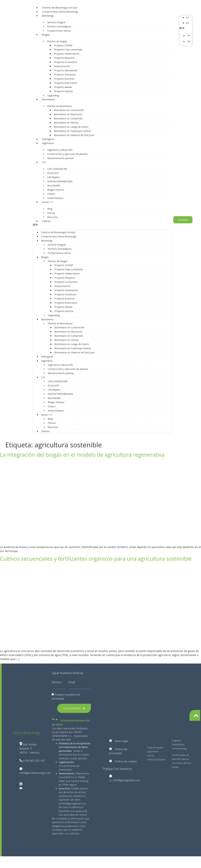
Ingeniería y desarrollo (60, 150)
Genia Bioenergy (26, 733)
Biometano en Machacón (68, 114)
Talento (46, 221)
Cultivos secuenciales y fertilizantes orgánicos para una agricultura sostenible (96, 559)
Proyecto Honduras (65, 75)
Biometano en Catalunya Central (72, 131)
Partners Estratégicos (59, 26)
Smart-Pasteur (55, 198)
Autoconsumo (62, 66)
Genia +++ (48, 202)
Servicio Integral (56, 22)
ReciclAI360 (54, 186)
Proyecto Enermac (64, 79)
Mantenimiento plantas (60, 158)
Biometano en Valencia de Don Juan (74, 135)
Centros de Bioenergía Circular (60, 8)
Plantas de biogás (57, 41)
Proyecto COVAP (63, 45)
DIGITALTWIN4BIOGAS (60, 181)
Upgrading (53, 95)
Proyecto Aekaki (63, 87)
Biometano (48, 99)
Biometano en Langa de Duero (71, 127)
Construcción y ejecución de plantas (68, 154)
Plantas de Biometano (60, 106)
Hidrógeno (48, 139)
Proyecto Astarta (63, 91)
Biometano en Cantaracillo (69, 110)
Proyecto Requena (64, 58)
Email (72, 682)
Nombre (57, 682)
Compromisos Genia (59, 31)
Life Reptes (53, 177)
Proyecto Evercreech (65, 83)
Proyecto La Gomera (65, 62)
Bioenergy (48, 16)
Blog (50, 209)
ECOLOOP (53, 173)
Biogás (46, 35)
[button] (102, 225)
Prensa (51, 213)
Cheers (51, 194)
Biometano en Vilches (66, 123)
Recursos (52, 217)
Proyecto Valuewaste (66, 70)
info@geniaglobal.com (74, 803)
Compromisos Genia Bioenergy (60, 12)
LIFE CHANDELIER (57, 169)
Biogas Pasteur (56, 190)
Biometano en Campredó (68, 118)
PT (187, 18)
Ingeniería (48, 143)
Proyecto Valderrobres (67, 54)
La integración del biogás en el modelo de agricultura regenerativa (82, 455)
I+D (44, 162)
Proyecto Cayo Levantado (68, 49)
